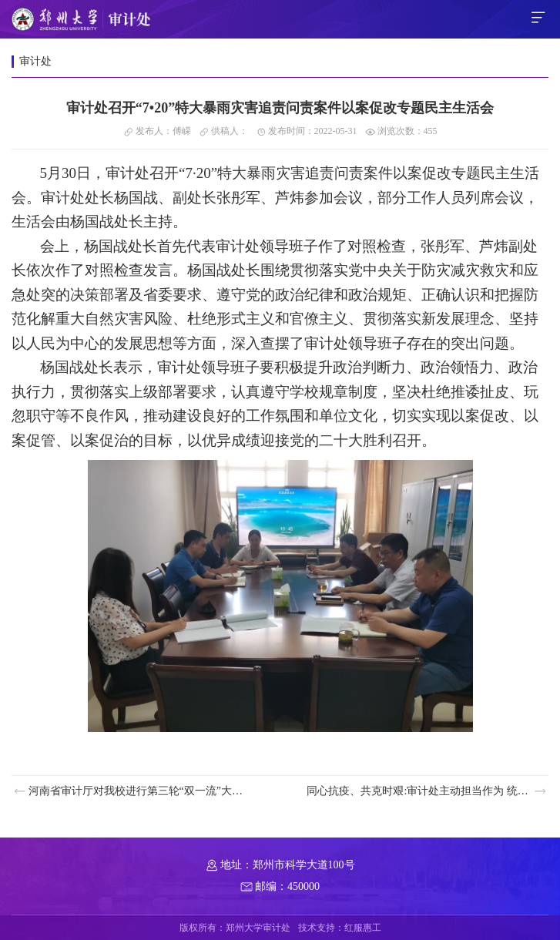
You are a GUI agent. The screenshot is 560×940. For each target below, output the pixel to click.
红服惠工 (363, 928)
